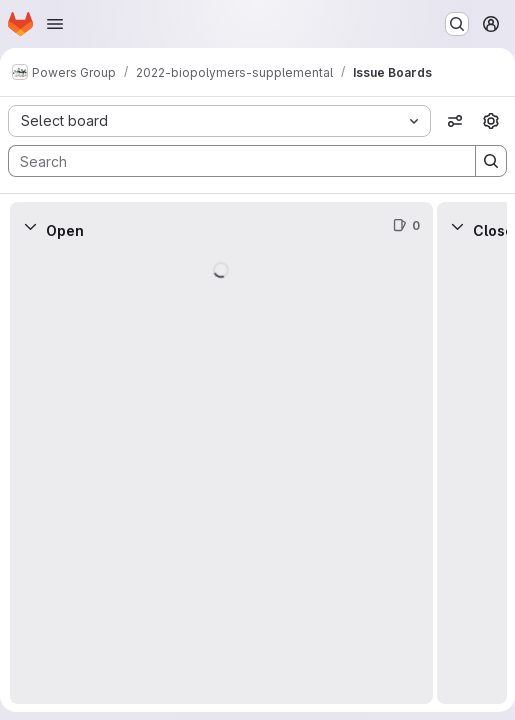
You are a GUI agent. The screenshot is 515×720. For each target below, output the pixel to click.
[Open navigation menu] (55, 24)
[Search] (232, 161)
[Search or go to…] (457, 24)
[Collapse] (30, 226)
